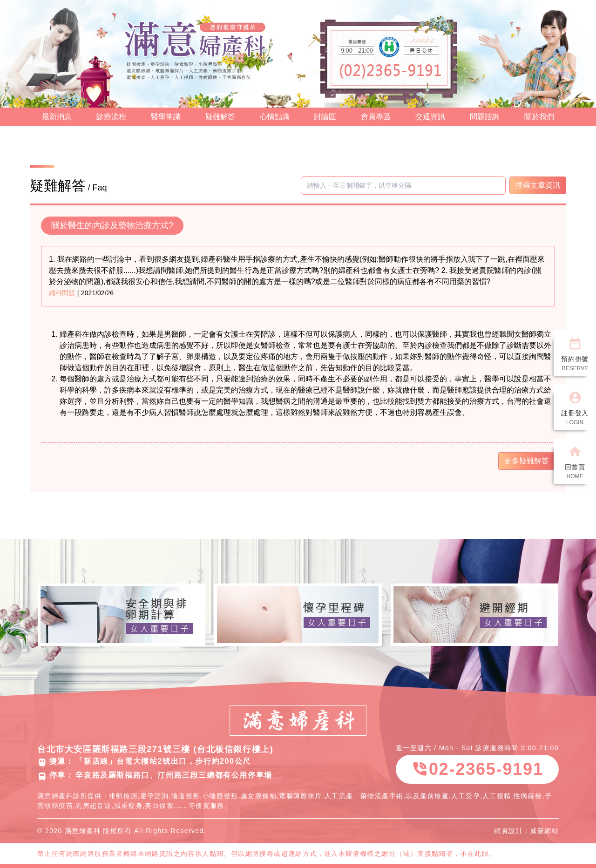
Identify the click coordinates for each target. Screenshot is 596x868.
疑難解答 (220, 117)
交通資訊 (430, 117)
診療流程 (111, 117)
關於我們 (539, 117)
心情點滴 (275, 117)
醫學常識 (166, 117)
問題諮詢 (485, 117)
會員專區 (376, 117)
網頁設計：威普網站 (526, 831)
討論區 (325, 117)
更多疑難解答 (527, 461)
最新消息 (57, 117)
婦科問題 (62, 293)
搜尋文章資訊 (538, 185)
